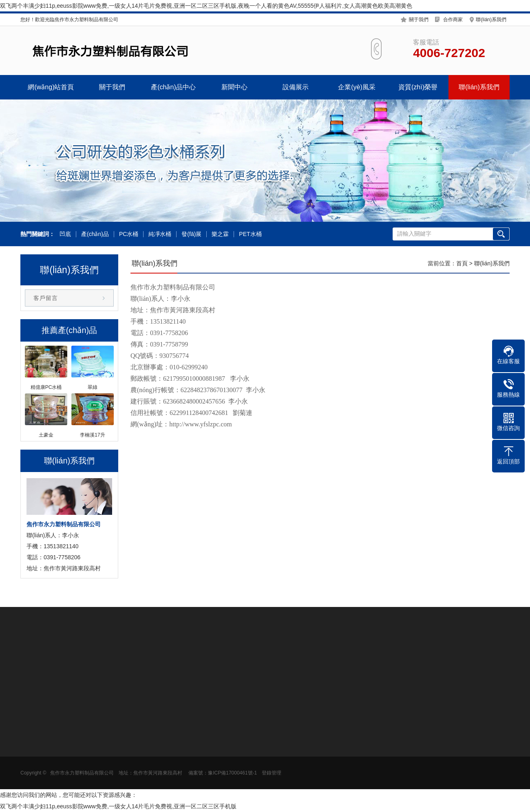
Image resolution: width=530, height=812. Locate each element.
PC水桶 (129, 234)
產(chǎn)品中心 (173, 87)
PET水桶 (250, 234)
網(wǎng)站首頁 (51, 87)
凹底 (65, 234)
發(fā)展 (191, 234)
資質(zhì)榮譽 (418, 87)
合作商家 (453, 20)
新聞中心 (234, 87)
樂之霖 (220, 234)
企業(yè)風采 (357, 87)
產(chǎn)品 (95, 234)
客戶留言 (46, 298)
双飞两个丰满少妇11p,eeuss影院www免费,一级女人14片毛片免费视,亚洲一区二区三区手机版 (118, 806)
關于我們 (419, 20)
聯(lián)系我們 (491, 20)
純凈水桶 (160, 234)
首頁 (462, 263)
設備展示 (296, 87)
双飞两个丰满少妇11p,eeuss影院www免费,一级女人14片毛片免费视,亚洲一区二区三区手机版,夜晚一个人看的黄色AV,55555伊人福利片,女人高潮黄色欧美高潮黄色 (206, 6)
